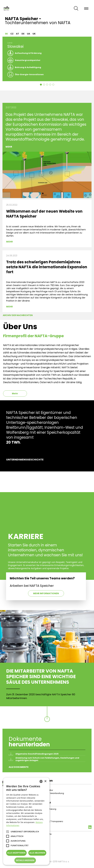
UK (34, 34)
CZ (12, 34)
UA (28, 34)
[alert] (26, 821)
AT (17, 34)
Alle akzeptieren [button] (16, 853)
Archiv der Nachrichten (18, 315)
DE (23, 34)
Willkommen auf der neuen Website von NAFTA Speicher (44, 214)
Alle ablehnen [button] (37, 853)
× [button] (45, 781)
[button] (26, 860)
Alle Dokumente (19, 767)
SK (6, 34)
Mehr (9, 147)
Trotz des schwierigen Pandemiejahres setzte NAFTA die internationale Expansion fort (47, 267)
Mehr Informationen (46, 593)
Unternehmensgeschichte (25, 460)
